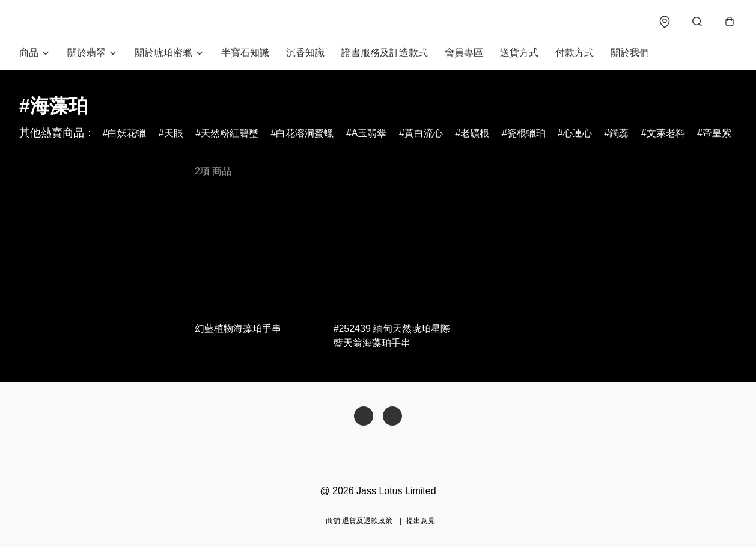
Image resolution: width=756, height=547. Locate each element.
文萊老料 (666, 133)
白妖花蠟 (127, 133)
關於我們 (630, 53)
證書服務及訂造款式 (385, 53)
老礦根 (475, 133)
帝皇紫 (717, 133)
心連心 (578, 133)
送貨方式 (519, 53)
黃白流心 (424, 133)
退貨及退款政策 (367, 521)
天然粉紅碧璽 (230, 133)
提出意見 (421, 521)
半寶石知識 (245, 53)
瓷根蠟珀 (526, 133)
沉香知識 (305, 53)
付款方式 (575, 53)
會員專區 (464, 53)
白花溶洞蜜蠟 (305, 133)
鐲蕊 (619, 133)
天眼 (174, 133)
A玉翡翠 (369, 133)
